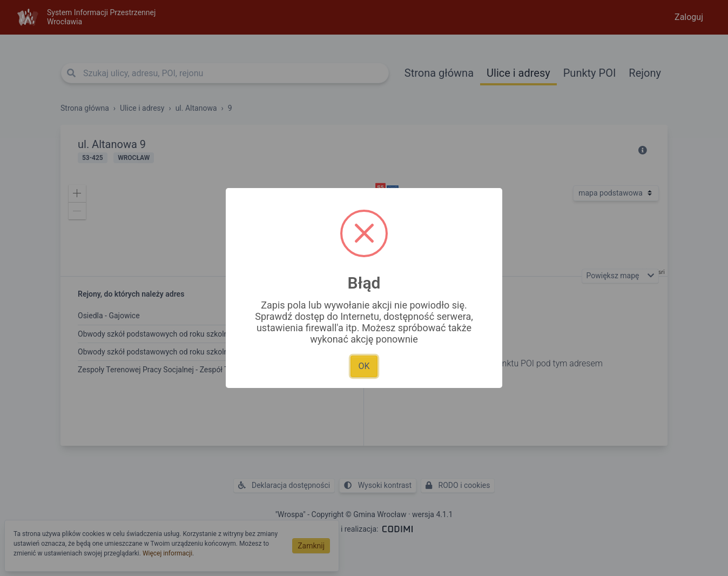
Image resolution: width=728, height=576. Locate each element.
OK (364, 366)
